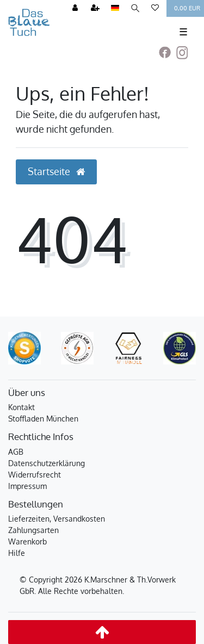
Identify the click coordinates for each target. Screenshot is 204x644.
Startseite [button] (56, 171)
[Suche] (135, 8)
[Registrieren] (95, 8)
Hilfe (17, 553)
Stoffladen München (43, 419)
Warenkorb (27, 541)
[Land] (115, 8)
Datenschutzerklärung (47, 463)
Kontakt (21, 407)
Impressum (27, 486)
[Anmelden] (75, 8)
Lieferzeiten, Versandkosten (57, 519)
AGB (16, 452)
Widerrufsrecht (35, 475)
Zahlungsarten (33, 530)
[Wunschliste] (155, 8)
